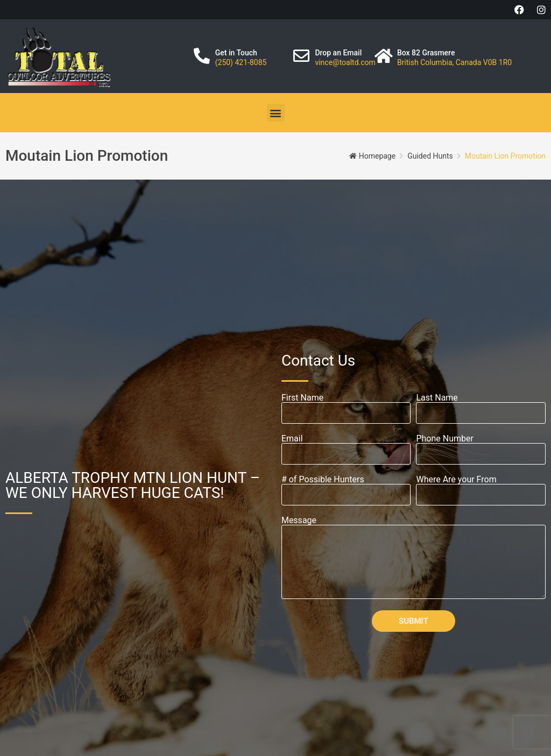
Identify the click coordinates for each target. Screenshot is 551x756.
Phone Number (444, 439)
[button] (276, 113)
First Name (302, 398)
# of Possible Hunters (323, 480)
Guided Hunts (430, 156)
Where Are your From (456, 480)
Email (292, 439)
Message (299, 520)
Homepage (377, 156)
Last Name (437, 398)
